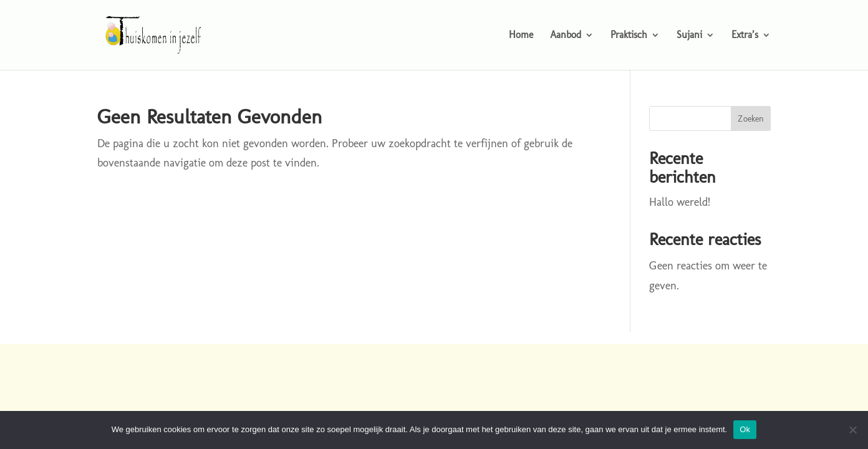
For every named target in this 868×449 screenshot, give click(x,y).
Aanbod (566, 36)
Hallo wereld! (680, 202)
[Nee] (852, 430)
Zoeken (751, 119)
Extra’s (745, 36)
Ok (745, 429)
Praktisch (629, 36)
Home (521, 36)
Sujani (689, 36)
